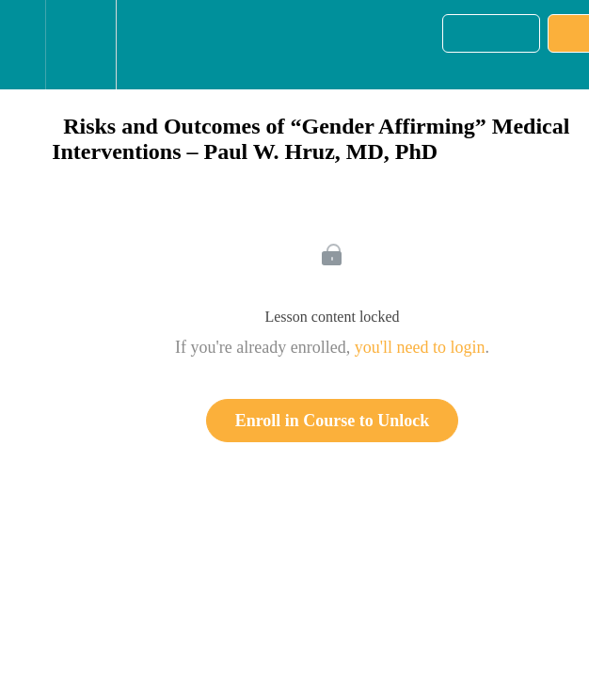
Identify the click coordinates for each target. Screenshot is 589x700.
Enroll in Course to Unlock (333, 421)
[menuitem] (80, 45)
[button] (23, 45)
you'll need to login (420, 347)
